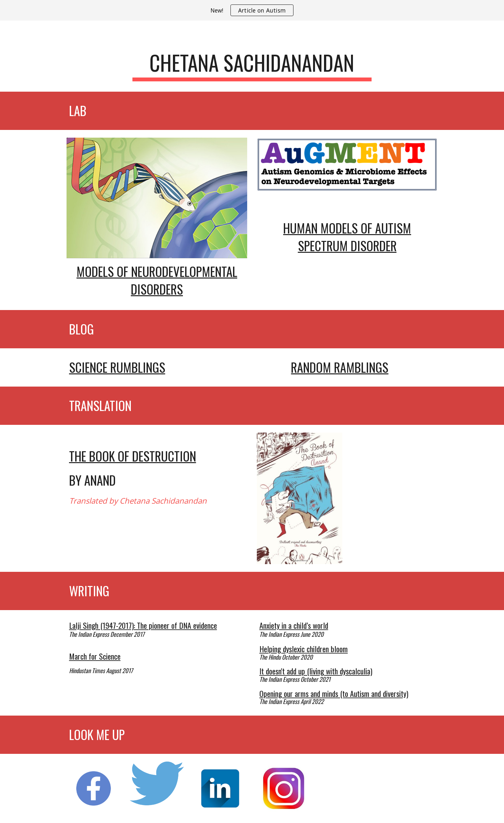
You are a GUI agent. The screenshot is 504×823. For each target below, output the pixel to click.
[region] (252, 10)
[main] (252, 66)
